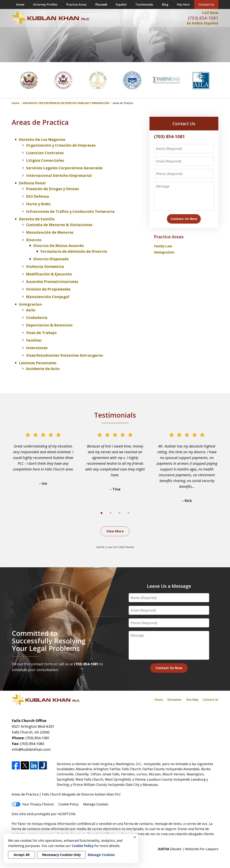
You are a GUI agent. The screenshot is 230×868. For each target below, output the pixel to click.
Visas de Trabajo (41, 333)
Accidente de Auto (43, 369)
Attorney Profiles (45, 4)
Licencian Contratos (45, 153)
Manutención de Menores (50, 232)
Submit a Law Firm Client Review (115, 547)
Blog (165, 4)
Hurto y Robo (38, 204)
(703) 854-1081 (203, 18)
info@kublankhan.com (31, 749)
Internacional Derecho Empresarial (59, 175)
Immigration (164, 252)
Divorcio (34, 240)
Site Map (192, 700)
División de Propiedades (48, 289)
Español (121, 4)
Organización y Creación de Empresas (61, 145)
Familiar (34, 340)
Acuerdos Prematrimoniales (52, 282)
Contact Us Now (184, 219)
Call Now (210, 13)
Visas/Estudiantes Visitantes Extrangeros (65, 355)
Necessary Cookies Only (61, 855)
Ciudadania (37, 318)
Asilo (31, 310)
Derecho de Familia (37, 219)
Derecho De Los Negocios (42, 139)
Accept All (22, 855)
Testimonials (144, 4)
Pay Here (183, 4)
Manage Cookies (96, 804)
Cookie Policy (69, 804)
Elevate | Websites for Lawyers (188, 849)
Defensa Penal (32, 183)
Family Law (163, 246)
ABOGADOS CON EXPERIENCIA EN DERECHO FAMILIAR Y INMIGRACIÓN (66, 103)
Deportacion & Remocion (49, 325)
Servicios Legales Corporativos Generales (64, 168)
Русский (101, 4)
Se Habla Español (203, 23)
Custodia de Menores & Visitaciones (59, 225)
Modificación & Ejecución (49, 274)
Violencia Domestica (45, 266)
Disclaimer (175, 700)
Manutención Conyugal (48, 297)
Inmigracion (30, 304)
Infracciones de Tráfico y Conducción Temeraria (70, 211)
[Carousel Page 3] (119, 513)
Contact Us (206, 4)
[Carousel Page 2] (111, 513)
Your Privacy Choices (33, 804)
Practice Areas (76, 4)
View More (115, 531)
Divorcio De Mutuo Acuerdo (58, 246)
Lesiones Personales (38, 363)
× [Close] (135, 837)
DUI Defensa (38, 196)
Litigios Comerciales (45, 160)
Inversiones (37, 348)
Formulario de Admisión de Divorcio (74, 251)
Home (20, 4)
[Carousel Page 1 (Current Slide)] (102, 513)
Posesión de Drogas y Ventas (52, 189)
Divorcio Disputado (51, 259)
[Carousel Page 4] (128, 513)
